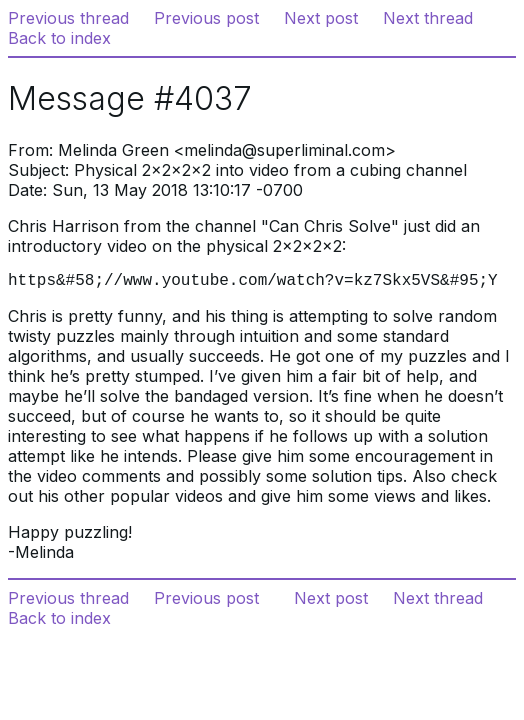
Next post (321, 18)
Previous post (206, 18)
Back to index (59, 38)
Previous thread (68, 18)
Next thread (428, 18)
